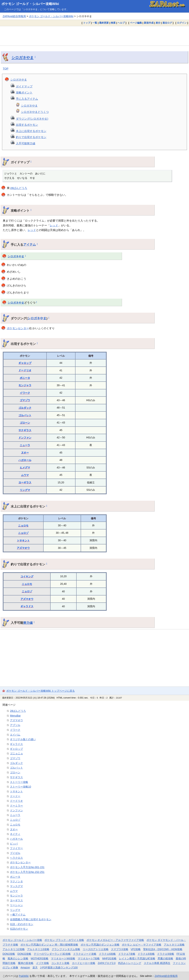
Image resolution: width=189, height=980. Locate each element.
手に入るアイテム (27, 99)
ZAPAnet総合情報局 (14, 16)
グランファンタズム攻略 (66, 949)
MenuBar (15, 716)
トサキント (23, 541)
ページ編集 (136, 23)
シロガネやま (23, 58)
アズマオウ (23, 548)
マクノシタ (16, 881)
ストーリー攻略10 (20, 787)
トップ (87, 23)
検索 (113, 23)
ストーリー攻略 (19, 782)
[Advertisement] (94, 36)
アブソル (15, 725)
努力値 (28, 623)
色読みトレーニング (130, 963)
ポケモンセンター (18, 328)
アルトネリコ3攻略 (38, 949)
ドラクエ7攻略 (127, 954)
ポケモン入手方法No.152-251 (27, 872)
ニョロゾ (23, 533)
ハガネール (25, 460)
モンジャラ (25, 385)
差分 (158, 23)
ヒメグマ (25, 468)
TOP (6, 68)
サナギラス (25, 430)
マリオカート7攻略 (89, 958)
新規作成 (149, 23)
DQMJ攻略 (9, 954)
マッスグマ (16, 886)
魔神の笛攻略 (26, 963)
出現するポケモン (27, 125)
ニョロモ (23, 526)
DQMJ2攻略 (24, 954)
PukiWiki (24, 976)
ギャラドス (27, 606)
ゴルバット (25, 415)
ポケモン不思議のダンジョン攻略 (100, 945)
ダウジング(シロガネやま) (32, 119)
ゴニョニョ (16, 753)
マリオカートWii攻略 (63, 958)
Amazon (25, 967)
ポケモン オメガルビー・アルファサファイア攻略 (115, 940)
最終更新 (104, 23)
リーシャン (16, 905)
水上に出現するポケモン (31, 131)
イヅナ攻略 (42, 963)
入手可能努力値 (26, 143)
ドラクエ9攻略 (166, 954)
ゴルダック (25, 408)
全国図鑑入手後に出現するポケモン (31, 919)
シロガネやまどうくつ (35, 112)
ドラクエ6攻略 (107, 954)
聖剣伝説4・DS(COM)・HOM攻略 (163, 949)
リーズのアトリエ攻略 (96, 949)
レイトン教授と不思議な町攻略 (137, 958)
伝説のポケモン (19, 929)
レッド (54, 225)
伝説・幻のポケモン (22, 924)
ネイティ (15, 834)
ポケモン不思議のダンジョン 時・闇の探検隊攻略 (49, 945)
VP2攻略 (136, 949)
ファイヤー (16, 848)
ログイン (182, 23)
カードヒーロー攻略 (84, 963)
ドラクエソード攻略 (85, 954)
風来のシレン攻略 (18, 958)
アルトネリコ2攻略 (14, 949)
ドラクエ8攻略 (146, 954)
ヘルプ (121, 23)
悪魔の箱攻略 (165, 958)
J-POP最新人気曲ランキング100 (59, 967)
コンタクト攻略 (60, 963)
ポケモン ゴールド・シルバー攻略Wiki (30, 4)
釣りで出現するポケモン (31, 137)
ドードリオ (25, 370)
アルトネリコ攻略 (174, 945)
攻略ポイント (24, 92)
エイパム (15, 735)
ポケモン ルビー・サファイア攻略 (142, 945)
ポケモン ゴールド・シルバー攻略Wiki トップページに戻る (41, 691)
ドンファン (25, 438)
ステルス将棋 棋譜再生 (157, 963)
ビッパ (14, 844)
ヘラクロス (16, 858)
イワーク (25, 393)
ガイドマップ (24, 86)
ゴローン (25, 423)
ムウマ (25, 475)
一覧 (95, 23)
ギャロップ (25, 363)
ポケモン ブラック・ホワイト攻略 (64, 940)
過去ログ (167, 23)
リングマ (25, 490)
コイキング (27, 576)
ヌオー (25, 453)
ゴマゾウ (25, 400)
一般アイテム (18, 915)
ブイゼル (15, 853)
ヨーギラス (25, 482)
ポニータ (25, 378)
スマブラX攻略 (120, 949)
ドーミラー (16, 806)
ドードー (15, 796)
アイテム (30, 244)
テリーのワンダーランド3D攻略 (52, 954)
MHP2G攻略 (109, 958)
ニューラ (25, 445)
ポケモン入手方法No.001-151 (27, 867)
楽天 (35, 967)
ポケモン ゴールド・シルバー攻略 (22, 940)
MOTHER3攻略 (40, 958)
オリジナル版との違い (23, 739)
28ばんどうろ (19, 188)
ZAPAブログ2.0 (106, 963)
